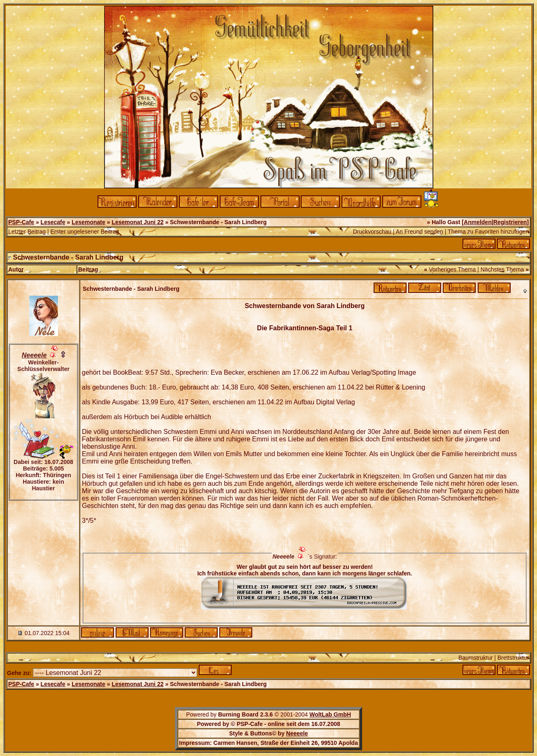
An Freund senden (420, 232)
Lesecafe (53, 222)
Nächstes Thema (502, 269)
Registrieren (510, 222)
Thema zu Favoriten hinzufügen (488, 232)
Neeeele (297, 733)
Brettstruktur (513, 658)
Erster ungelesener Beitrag (85, 232)
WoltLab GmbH (330, 714)
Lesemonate (88, 222)
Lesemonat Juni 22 (137, 222)
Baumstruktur (475, 658)
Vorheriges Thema (452, 269)
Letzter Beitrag (27, 232)
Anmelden (478, 222)
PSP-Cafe (21, 222)
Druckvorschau (372, 232)
